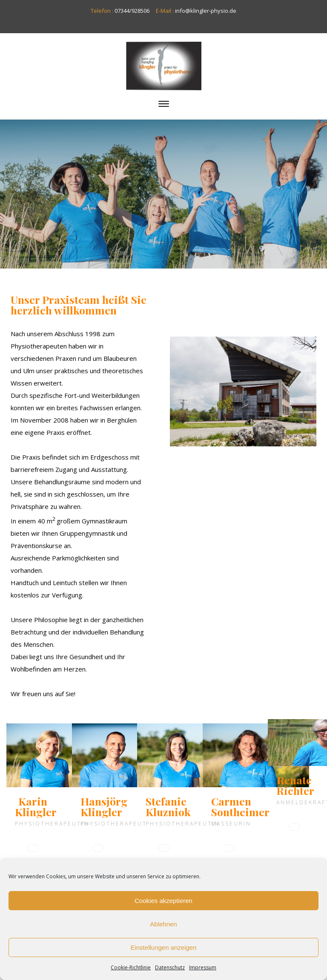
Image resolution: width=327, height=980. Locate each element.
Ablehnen (163, 924)
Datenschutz (170, 967)
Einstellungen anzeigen (163, 947)
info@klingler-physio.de (206, 11)
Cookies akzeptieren (163, 901)
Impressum (203, 967)
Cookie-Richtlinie (131, 967)
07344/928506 (132, 11)
